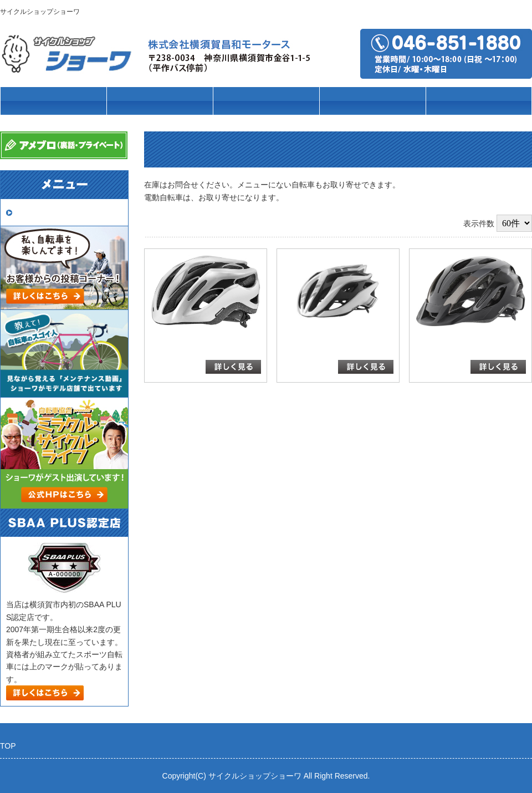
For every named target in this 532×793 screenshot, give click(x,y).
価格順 (420, 223)
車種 (160, 101)
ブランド (266, 101)
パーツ (373, 101)
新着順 (449, 223)
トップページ (53, 101)
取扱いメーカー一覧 (54, 212)
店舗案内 (479, 101)
